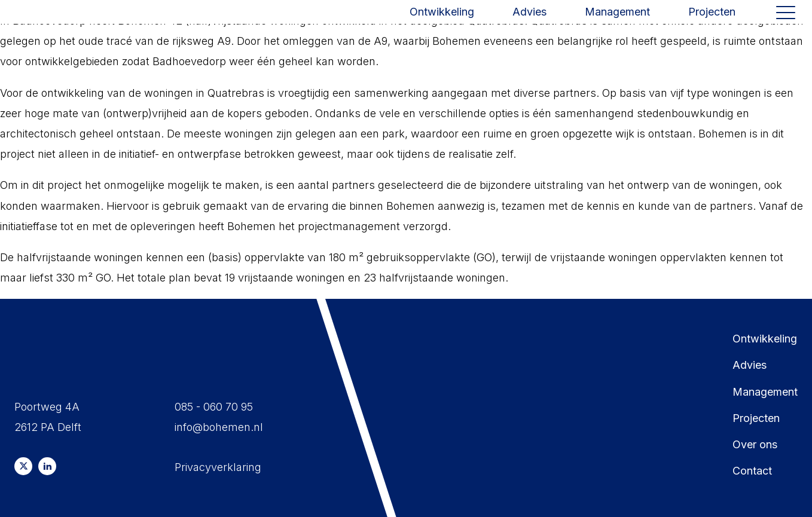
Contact (752, 471)
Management (617, 25)
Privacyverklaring (218, 467)
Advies (529, 25)
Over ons (755, 444)
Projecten (712, 25)
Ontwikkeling (442, 25)
